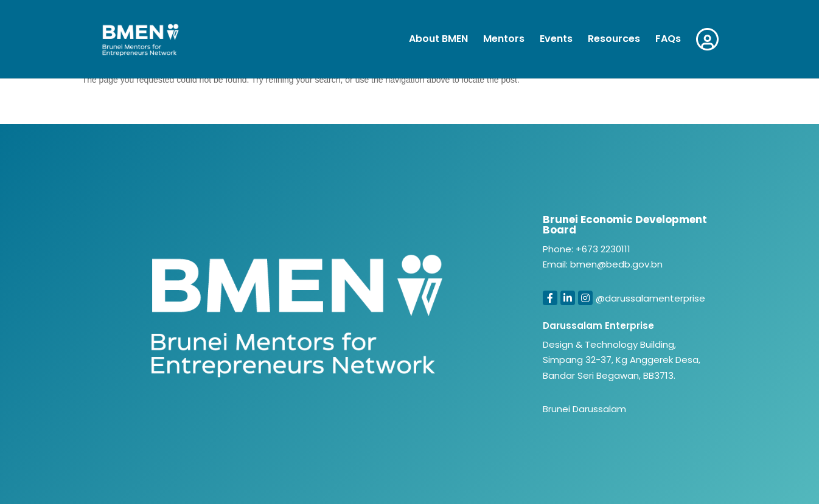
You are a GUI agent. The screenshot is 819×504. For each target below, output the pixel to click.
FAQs (668, 40)
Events (556, 40)
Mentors (504, 40)
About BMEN (438, 40)
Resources (614, 40)
